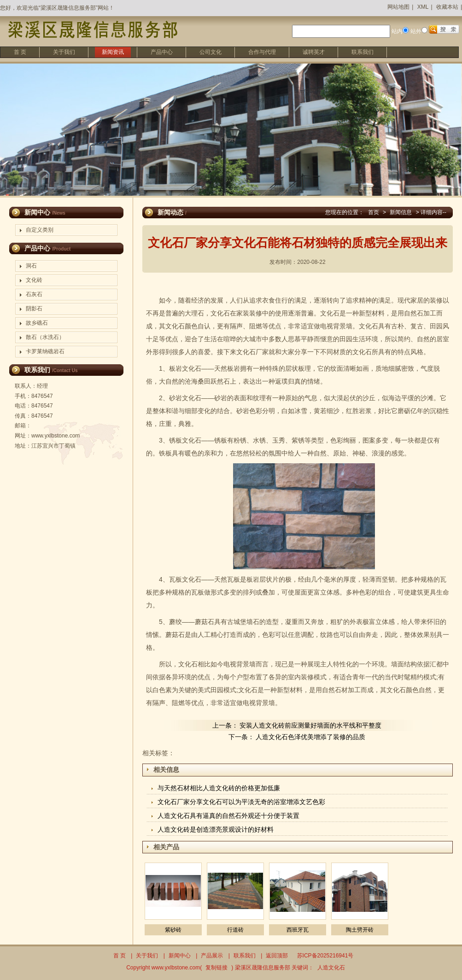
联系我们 (363, 52)
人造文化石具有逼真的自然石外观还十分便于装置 (228, 816)
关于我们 (64, 52)
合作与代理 (262, 52)
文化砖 (34, 280)
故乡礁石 (37, 323)
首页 (374, 212)
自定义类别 (40, 230)
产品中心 (162, 52)
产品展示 (212, 956)
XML (423, 7)
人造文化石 (331, 968)
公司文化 (211, 52)
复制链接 (216, 968)
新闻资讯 (113, 52)
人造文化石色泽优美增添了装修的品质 (310, 737)
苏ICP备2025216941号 (325, 956)
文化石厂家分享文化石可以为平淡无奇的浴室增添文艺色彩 (241, 802)
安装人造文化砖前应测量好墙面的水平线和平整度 (310, 725)
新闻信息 (401, 212)
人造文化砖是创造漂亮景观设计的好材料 (216, 829)
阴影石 (34, 309)
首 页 (20, 52)
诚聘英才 (314, 52)
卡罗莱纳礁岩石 (45, 351)
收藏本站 (447, 7)
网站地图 (398, 7)
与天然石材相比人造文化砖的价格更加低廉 (219, 788)
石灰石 (34, 294)
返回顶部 (277, 956)
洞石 (31, 266)
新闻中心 (180, 956)
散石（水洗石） (45, 337)
